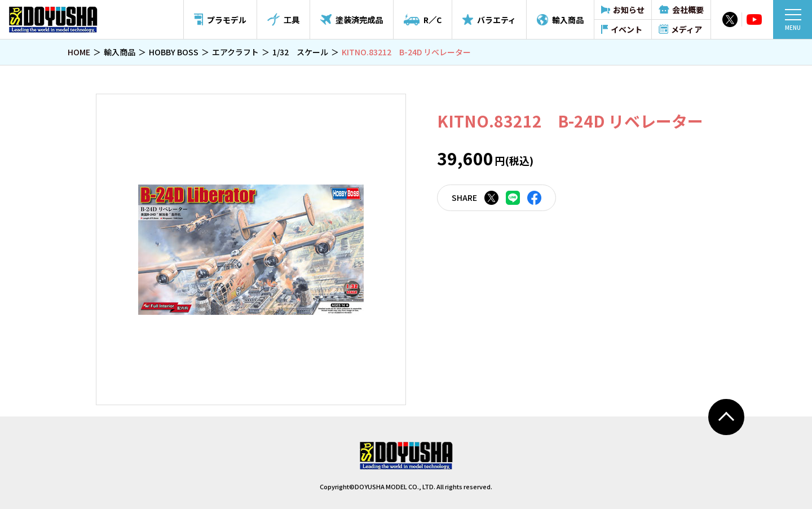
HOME (79, 52)
